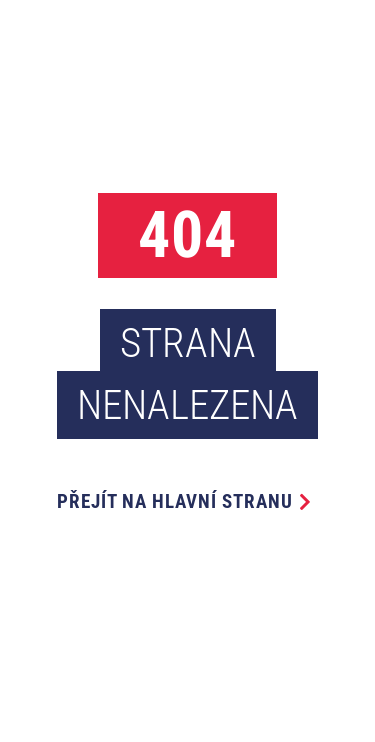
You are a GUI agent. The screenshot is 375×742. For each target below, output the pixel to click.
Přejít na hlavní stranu (175, 501)
